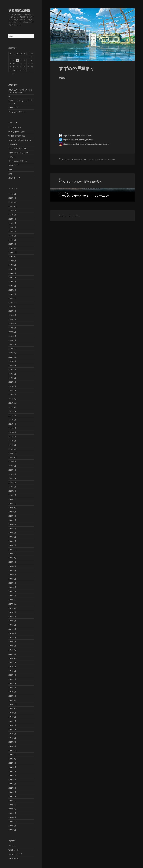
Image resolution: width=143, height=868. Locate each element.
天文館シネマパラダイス (18, 161)
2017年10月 (13, 608)
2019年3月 (12, 537)
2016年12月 (13, 650)
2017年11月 (13, 604)
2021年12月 (13, 399)
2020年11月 (13, 453)
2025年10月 (13, 206)
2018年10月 (13, 558)
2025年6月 (12, 223)
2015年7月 (12, 721)
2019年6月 (12, 524)
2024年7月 (12, 269)
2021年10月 (13, 407)
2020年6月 (12, 474)
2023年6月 (12, 324)
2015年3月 (12, 738)
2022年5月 (12, 378)
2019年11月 (13, 504)
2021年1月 (12, 445)
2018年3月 (12, 587)
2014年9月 (12, 763)
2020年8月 (12, 466)
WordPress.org (13, 858)
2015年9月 (12, 713)
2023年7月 (12, 319)
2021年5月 (12, 428)
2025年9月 (12, 211)
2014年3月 (12, 788)
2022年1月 (12, 395)
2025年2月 (12, 240)
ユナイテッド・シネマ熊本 (18, 153)
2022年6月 (12, 374)
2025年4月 (12, 232)
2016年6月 (12, 675)
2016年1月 (12, 696)
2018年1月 (12, 596)
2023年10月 (13, 307)
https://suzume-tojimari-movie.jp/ (77, 135)
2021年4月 (12, 432)
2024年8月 (12, 265)
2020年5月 (12, 478)
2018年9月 (12, 562)
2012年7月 (12, 826)
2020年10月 (13, 457)
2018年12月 (13, 549)
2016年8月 (12, 667)
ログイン (12, 846)
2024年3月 (12, 286)
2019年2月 (12, 541)
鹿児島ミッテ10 (14, 178)
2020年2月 (12, 491)
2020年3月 (12, 487)
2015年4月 (12, 734)
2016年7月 (12, 671)
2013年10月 (13, 809)
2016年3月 (12, 688)
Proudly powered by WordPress (70, 216)
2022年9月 (12, 361)
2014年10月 (13, 759)
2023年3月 (12, 336)
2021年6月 (12, 424)
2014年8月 (12, 767)
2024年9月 (12, 261)
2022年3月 (12, 386)
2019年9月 (12, 512)
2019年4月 (12, 533)
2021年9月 (12, 411)
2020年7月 (12, 470)
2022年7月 (12, 370)
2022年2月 (12, 390)
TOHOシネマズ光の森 (17, 136)
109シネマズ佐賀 (15, 128)
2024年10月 (13, 257)
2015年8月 (12, 717)
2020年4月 (12, 483)
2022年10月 (13, 357)
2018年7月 (12, 570)
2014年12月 (13, 750)
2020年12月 (13, 449)
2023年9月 (12, 311)
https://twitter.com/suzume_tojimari (78, 140)
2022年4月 (12, 382)
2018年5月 (12, 579)
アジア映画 (13, 144)
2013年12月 (13, 801)
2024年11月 (13, 252)
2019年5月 (12, 529)
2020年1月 (12, 495)
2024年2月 (12, 290)
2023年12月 (13, 298)
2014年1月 (12, 796)
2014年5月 (12, 780)
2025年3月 (12, 236)
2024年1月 (12, 294)
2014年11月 (13, 755)
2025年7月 (12, 219)
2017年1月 (12, 646)
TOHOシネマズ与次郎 (17, 132)
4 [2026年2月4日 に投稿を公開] (17, 60)
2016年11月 (13, 654)
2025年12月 (13, 202)
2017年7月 (12, 621)
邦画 (10, 174)
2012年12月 (13, 821)
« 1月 (13, 74)
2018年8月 (12, 566)
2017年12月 (13, 600)
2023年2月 (12, 340)
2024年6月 (12, 273)
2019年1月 (12, 545)
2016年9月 (12, 662)
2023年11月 (13, 303)
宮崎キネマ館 (13, 165)
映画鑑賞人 (78, 159)
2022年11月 (13, 353)
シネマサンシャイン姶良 (18, 149)
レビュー (12, 157)
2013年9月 (12, 813)
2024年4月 (12, 282)
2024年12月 (13, 248)
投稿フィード (13, 850)
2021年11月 (13, 403)
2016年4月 (12, 683)
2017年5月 (12, 629)
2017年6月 (12, 625)
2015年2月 (12, 742)
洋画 (10, 170)
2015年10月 (13, 709)
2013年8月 (12, 817)
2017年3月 (12, 637)
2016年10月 (13, 658)
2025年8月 (12, 215)
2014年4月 (12, 784)
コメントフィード (15, 854)
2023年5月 (12, 328)
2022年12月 (13, 349)
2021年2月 (12, 441)
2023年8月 (12, 315)
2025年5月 (12, 227)
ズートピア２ (13, 108)
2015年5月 (12, 729)
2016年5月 (12, 679)
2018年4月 (12, 583)
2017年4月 (12, 633)
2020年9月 (12, 462)
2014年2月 (12, 792)
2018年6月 (12, 575)
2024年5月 (12, 277)
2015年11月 (13, 704)
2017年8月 (12, 617)
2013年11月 (13, 805)
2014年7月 (12, 771)
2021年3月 (12, 437)
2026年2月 (12, 194)
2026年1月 (12, 198)
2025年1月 (12, 244)
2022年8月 (12, 365)
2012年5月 (12, 830)
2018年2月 (12, 591)
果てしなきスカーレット (18, 112)
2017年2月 (12, 642)
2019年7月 (12, 520)
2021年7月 (12, 420)
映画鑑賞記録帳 (19, 10)
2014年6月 (12, 776)
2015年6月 (12, 725)
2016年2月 (12, 692)
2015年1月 (12, 746)
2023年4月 (12, 332)
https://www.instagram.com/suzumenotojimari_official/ (86, 144)
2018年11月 (13, 554)
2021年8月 (12, 416)
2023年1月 (12, 344)
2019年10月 (13, 508)
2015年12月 (13, 700)
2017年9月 (12, 612)
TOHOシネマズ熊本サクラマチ (20, 140)
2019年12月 (13, 499)
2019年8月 (12, 516)
